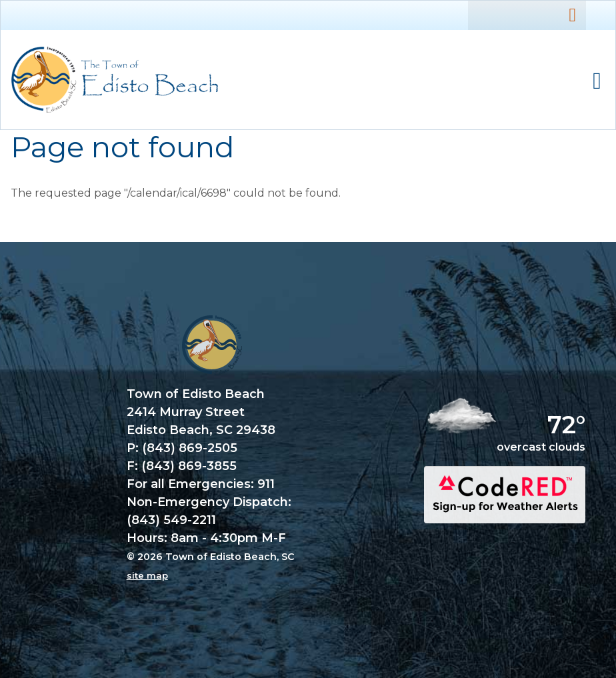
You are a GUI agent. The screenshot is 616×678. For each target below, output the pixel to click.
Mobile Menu (597, 81)
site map (147, 575)
